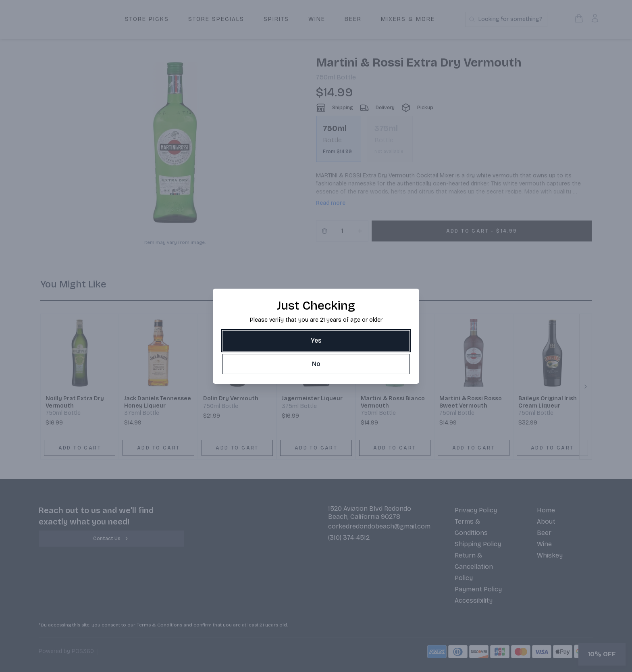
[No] (316, 364)
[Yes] (316, 341)
